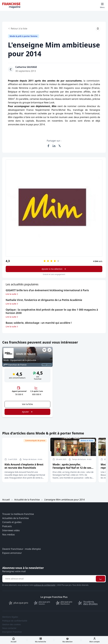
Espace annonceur (12, 553)
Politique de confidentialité (15, 621)
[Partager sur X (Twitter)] (60, 146)
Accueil (6, 500)
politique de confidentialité (45, 585)
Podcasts (7, 526)
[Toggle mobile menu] (102, 5)
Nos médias (9, 535)
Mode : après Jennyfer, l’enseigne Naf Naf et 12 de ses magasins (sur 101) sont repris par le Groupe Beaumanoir (72, 469)
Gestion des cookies (11, 624)
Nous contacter (9, 628)
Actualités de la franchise (16, 518)
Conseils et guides (12, 522)
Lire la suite (12, 294)
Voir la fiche (27, 404)
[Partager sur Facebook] (48, 146)
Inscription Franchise (12, 632)
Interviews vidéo (11, 530)
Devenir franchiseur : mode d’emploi (22, 549)
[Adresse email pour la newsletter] (49, 579)
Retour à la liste (18, 29)
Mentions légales (10, 617)
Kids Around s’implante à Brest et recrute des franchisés (24, 466)
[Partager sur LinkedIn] (54, 146)
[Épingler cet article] (98, 29)
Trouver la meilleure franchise (18, 514)
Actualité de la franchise (27, 500)
